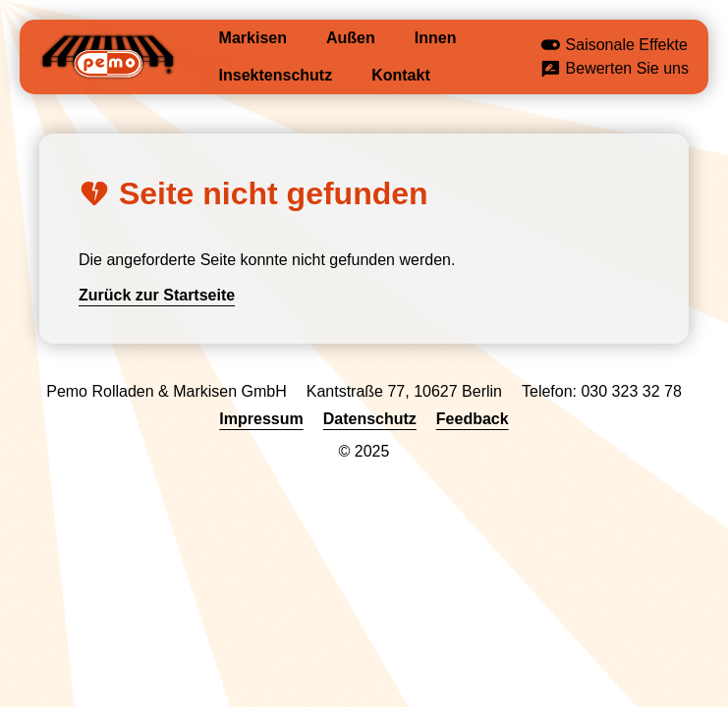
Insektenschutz (276, 75)
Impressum (261, 419)
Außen (351, 38)
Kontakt (401, 75)
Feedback (473, 419)
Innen (436, 38)
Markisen (253, 38)
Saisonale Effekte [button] (614, 46)
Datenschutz (370, 419)
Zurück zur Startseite (157, 295)
